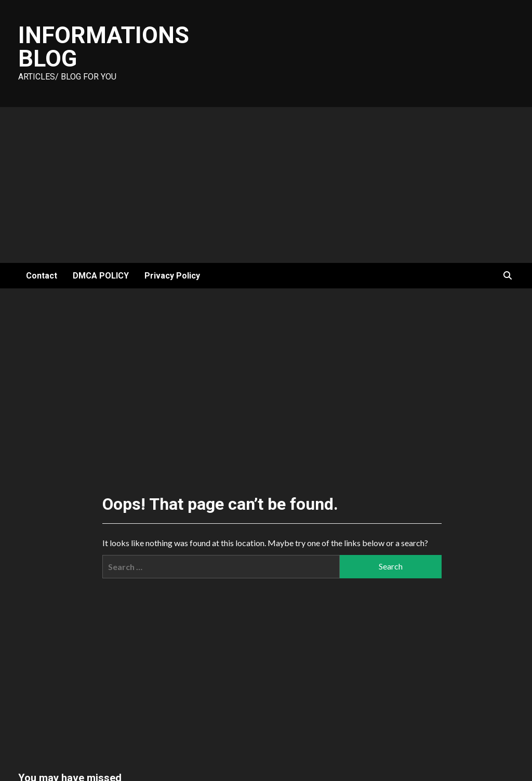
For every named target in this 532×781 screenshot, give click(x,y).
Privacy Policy (172, 276)
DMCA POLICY (101, 276)
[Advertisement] (266, 185)
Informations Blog (104, 47)
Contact (42, 276)
